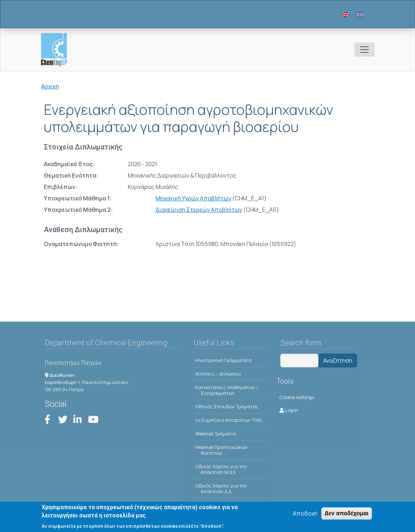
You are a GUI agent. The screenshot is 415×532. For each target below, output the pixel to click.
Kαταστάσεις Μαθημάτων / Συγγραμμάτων (227, 390)
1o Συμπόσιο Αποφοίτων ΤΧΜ (228, 420)
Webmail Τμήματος (216, 434)
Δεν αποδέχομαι (346, 516)
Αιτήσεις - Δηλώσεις (218, 374)
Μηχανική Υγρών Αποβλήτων (193, 198)
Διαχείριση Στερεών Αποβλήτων (199, 210)
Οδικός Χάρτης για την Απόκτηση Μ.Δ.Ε (221, 469)
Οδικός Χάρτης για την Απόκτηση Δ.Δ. (221, 488)
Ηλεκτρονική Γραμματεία (223, 360)
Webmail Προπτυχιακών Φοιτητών (221, 450)
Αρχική (50, 86)
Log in (289, 410)
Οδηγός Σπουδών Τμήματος (227, 406)
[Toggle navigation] (364, 50)
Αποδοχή (305, 516)
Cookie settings (297, 397)
